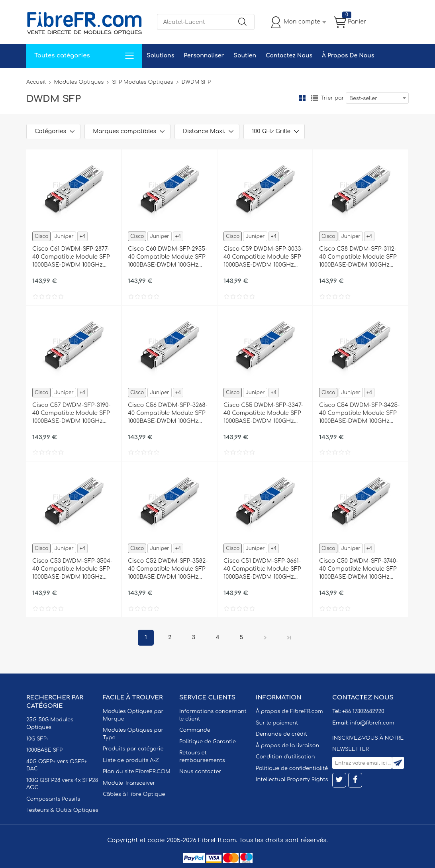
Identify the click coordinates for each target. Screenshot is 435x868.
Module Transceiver (129, 783)
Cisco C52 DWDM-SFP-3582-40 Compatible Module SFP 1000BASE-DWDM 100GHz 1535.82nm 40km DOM (168, 570)
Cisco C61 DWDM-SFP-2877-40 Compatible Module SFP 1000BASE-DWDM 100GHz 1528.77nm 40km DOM (71, 257)
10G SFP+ (38, 739)
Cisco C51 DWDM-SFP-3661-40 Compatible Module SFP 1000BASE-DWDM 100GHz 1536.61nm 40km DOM (262, 570)
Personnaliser (204, 56)
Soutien (245, 56)
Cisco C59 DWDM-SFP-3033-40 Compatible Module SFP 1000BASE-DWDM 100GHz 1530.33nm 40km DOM (263, 257)
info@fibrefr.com (372, 723)
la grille (302, 98)
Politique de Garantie (208, 742)
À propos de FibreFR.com (289, 711)
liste (314, 98)
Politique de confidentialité (292, 768)
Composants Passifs (53, 799)
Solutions (160, 56)
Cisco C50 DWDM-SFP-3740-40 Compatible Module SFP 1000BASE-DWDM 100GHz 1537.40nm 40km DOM (359, 570)
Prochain (265, 638)
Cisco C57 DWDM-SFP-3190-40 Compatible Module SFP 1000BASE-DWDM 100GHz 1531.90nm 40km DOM (72, 414)
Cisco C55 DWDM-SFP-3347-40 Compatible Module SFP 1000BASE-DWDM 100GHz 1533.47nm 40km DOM (263, 414)
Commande (195, 730)
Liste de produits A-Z (131, 760)
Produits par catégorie (133, 749)
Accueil (36, 82)
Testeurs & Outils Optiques (62, 810)
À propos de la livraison (287, 746)
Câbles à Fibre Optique (134, 794)
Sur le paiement (277, 723)
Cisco (41, 236)
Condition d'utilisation (285, 757)
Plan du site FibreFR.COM (137, 772)
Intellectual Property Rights (292, 780)
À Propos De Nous (348, 56)
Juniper (64, 236)
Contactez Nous (289, 56)
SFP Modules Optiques (142, 82)
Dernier (289, 638)
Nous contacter (200, 772)
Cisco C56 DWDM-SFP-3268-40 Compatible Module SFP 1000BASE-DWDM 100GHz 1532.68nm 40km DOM (168, 414)
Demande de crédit (281, 734)
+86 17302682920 (363, 711)
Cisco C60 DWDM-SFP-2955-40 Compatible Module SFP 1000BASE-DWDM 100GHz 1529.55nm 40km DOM (168, 257)
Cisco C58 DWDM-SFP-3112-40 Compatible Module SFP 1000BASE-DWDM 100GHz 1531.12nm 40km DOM (358, 257)
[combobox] (377, 98)
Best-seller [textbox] (363, 98)
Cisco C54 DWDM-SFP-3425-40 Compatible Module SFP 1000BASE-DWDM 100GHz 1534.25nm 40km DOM (359, 414)
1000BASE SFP (44, 750)
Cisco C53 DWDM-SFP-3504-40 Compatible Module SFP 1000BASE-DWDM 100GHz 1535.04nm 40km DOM (72, 570)
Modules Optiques (79, 82)
